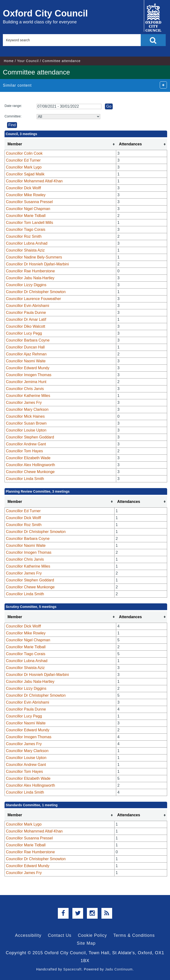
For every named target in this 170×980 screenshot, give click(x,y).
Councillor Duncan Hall (25, 347)
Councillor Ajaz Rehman (26, 354)
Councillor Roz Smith (24, 236)
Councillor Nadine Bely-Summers (34, 257)
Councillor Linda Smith (25, 479)
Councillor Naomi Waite (26, 361)
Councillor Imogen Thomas (29, 375)
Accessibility (28, 935)
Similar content (17, 85)
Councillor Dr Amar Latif (26, 319)
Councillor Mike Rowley (26, 195)
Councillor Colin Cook (24, 153)
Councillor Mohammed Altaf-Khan (34, 181)
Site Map (86, 943)
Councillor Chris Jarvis (25, 389)
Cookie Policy (92, 935)
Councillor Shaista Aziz (25, 250)
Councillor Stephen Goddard (30, 437)
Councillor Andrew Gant (26, 444)
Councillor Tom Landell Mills (30, 223)
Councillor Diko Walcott (26, 326)
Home (9, 61)
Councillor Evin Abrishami (27, 306)
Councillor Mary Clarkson (27, 409)
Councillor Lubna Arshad (27, 243)
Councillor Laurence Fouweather (33, 299)
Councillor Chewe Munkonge (30, 472)
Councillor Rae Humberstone (30, 271)
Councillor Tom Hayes (24, 451)
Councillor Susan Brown (26, 423)
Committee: (13, 116)
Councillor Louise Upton (26, 430)
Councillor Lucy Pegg (24, 333)
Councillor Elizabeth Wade (28, 458)
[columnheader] (60, 144)
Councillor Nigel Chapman (28, 209)
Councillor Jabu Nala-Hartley (30, 278)
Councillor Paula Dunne (26, 313)
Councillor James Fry (24, 403)
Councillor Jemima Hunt (26, 382)
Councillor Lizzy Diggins (26, 285)
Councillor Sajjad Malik (25, 174)
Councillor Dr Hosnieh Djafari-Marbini (37, 264)
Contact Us (60, 935)
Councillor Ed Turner (23, 160)
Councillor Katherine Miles (28, 396)
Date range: (13, 106)
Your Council (28, 61)
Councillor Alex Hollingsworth (30, 465)
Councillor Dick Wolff (23, 188)
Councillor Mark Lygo (24, 167)
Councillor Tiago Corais (26, 229)
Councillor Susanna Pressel (29, 202)
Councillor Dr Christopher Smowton (36, 292)
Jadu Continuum (119, 969)
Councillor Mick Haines (25, 416)
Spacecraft (72, 969)
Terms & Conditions (134, 935)
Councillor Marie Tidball (26, 216)
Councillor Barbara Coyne (28, 340)
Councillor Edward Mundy (28, 368)
